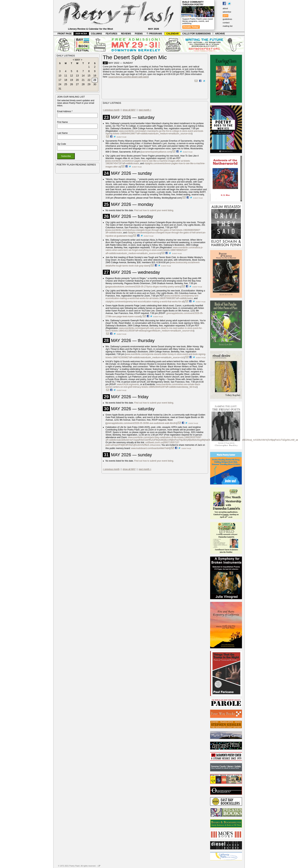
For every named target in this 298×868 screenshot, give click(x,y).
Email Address (65, 111)
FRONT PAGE (65, 34)
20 (77, 80)
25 (66, 84)
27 (77, 84)
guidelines (227, 19)
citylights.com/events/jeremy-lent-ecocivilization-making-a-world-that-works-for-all (145, 302)
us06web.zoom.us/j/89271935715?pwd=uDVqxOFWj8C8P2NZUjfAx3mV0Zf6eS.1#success (142, 444)
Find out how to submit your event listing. (154, 210)
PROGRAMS (154, 34)
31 (60, 89)
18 (66, 80)
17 (60, 80)
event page (122, 137)
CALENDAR (173, 34)
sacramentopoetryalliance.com (156, 152)
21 (83, 80)
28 (83, 84)
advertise (227, 12)
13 (77, 76)
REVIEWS (126, 34)
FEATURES (112, 34)
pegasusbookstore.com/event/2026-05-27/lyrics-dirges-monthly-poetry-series (143, 287)
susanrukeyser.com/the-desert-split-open (128, 77)
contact (226, 23)
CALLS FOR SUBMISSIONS (196, 34)
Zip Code (62, 144)
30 (95, 84)
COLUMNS (97, 34)
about (225, 8)
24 (60, 84)
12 (71, 76)
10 (60, 76)
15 (89, 76)
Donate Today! (191, 27)
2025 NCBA (81, 34)
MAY (77, 60)
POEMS (139, 34)
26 (71, 84)
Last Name (62, 133)
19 (71, 80)
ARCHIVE (220, 34)
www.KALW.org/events (128, 384)
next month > (145, 110)
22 (89, 80)
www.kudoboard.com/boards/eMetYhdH (150, 448)
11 (66, 76)
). (141, 317)
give (226, 15)
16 (95, 76)
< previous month (111, 110)
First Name (62, 122)
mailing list (228, 26)
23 (95, 80)
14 (83, 76)
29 (89, 84)
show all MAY (129, 110)
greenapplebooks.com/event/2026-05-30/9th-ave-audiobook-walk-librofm (141, 423)
